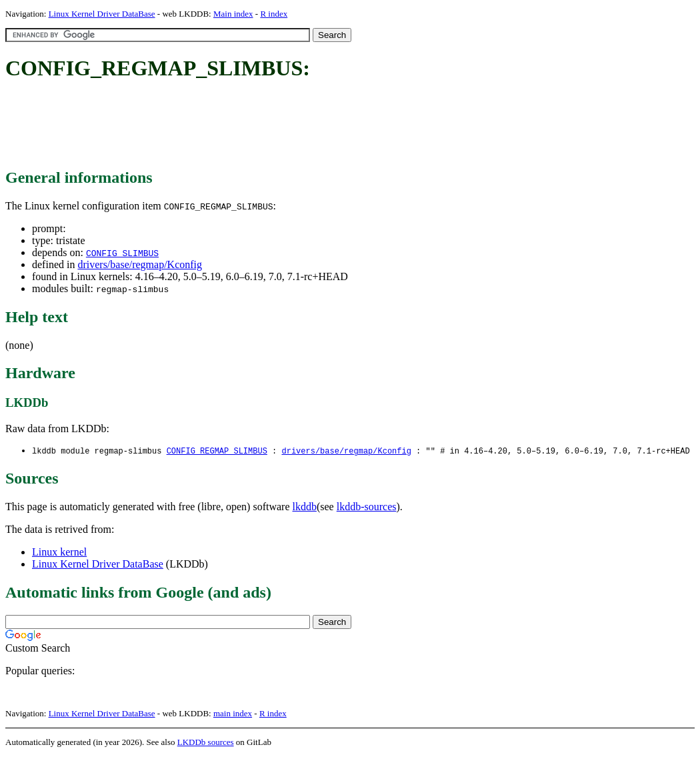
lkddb (305, 507)
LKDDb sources (206, 743)
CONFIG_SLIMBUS (122, 253)
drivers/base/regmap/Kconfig (140, 264)
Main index (233, 14)
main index (233, 714)
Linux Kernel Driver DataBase (102, 14)
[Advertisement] (248, 125)
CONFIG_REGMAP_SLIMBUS (217, 451)
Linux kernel (59, 553)
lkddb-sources (367, 507)
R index (274, 14)
